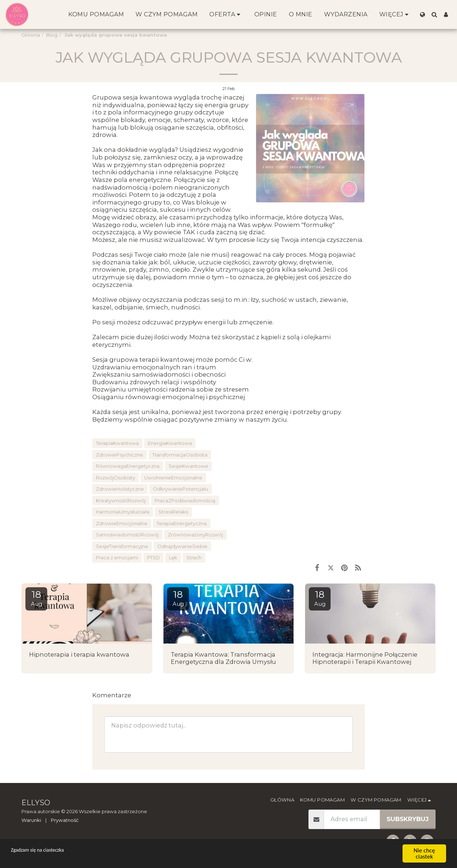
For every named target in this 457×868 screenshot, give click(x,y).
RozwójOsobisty (116, 478)
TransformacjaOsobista (180, 455)
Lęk (173, 557)
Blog (52, 35)
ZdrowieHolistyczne (120, 489)
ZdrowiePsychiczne (120, 455)
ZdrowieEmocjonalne (122, 523)
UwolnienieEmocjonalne (173, 478)
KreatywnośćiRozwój (121, 500)
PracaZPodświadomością (185, 500)
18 (36, 598)
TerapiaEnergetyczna (182, 523)
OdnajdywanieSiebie (182, 546)
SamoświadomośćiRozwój (127, 535)
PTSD (153, 557)
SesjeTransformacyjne (122, 546)
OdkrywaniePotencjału (181, 489)
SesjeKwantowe (188, 466)
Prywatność (65, 820)
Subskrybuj (408, 819)
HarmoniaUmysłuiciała (123, 512)
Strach (194, 557)
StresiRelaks (173, 512)
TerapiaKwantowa (117, 443)
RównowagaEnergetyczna (128, 466)
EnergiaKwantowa (170, 443)
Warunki (31, 820)
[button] (434, 15)
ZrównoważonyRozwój (195, 535)
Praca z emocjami (117, 557)
